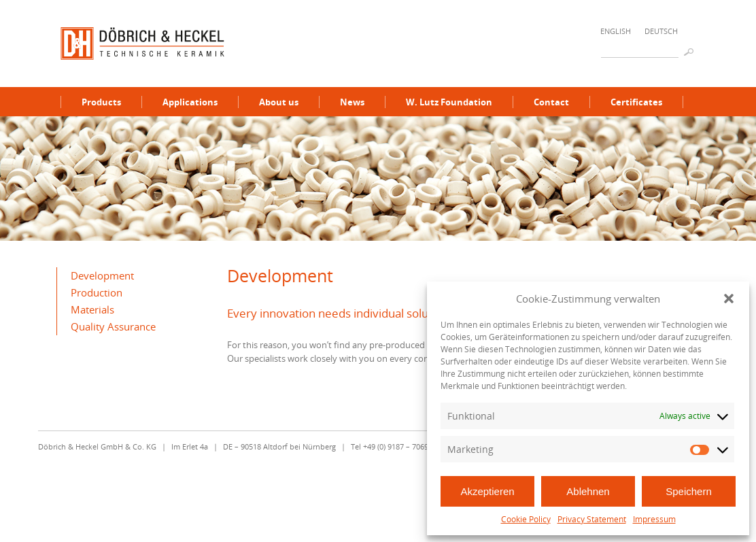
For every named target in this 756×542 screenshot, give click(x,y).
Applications (190, 102)
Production (97, 292)
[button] (729, 299)
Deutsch (661, 31)
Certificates (636, 102)
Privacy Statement (592, 519)
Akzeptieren (487, 491)
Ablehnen (588, 491)
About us (279, 102)
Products (101, 102)
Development (102, 275)
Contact (551, 102)
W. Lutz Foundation (449, 102)
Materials (92, 309)
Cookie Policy (526, 519)
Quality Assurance (113, 326)
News (352, 102)
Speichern (689, 491)
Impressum (654, 519)
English (616, 31)
